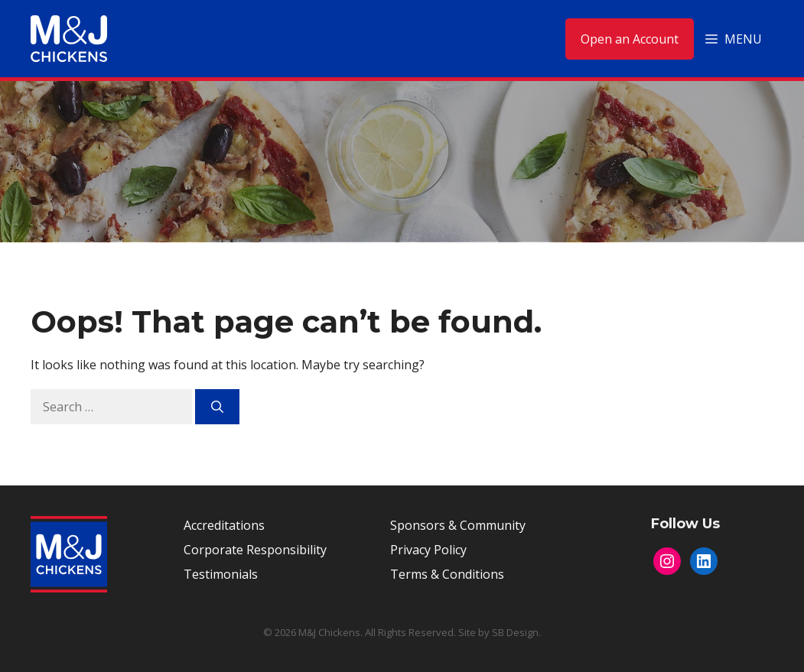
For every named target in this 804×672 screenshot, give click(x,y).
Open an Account (630, 39)
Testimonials (221, 574)
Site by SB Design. (500, 632)
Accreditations (224, 525)
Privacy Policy (428, 550)
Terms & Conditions (447, 574)
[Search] (217, 407)
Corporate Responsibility (255, 550)
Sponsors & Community (458, 525)
